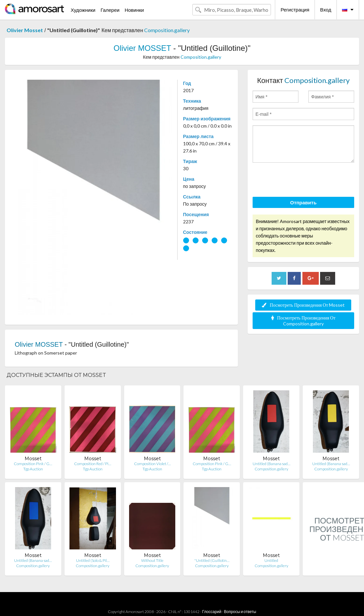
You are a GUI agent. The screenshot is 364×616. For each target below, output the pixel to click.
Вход (326, 10)
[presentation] (302, 181)
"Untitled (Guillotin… (212, 560)
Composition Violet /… (152, 464)
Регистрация (295, 10)
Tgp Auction (33, 469)
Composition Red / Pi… (93, 464)
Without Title (152, 560)
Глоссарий (212, 612)
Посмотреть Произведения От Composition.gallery (303, 321)
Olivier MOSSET (142, 48)
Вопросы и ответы (240, 612)
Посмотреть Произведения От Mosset (303, 305)
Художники (83, 10)
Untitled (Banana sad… (271, 464)
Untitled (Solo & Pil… (93, 560)
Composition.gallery (167, 30)
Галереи (110, 10)
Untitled (271, 560)
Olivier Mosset (25, 30)
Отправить (304, 202)
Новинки (134, 10)
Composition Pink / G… (33, 464)
